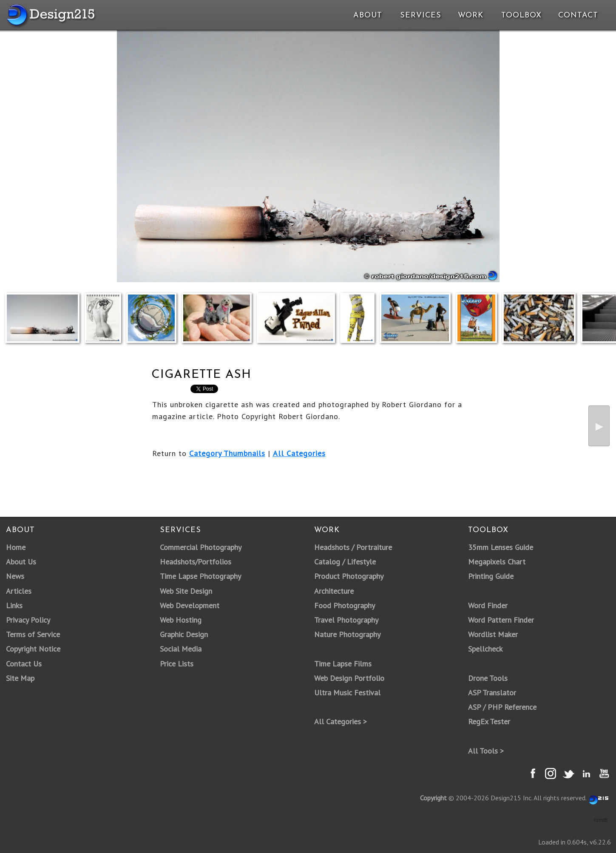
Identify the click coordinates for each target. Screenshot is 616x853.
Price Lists (177, 664)
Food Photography (345, 605)
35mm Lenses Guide (501, 547)
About (368, 16)
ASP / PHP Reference (502, 707)
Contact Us (24, 664)
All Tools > (486, 751)
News (15, 576)
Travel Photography (346, 620)
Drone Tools (488, 678)
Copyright (433, 798)
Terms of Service (33, 634)
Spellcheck (485, 649)
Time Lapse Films (343, 664)
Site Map (20, 678)
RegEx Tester (489, 721)
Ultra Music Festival (347, 693)
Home (16, 547)
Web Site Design (186, 591)
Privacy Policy (28, 620)
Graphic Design (184, 634)
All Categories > (341, 721)
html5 (601, 820)
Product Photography (349, 576)
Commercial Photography (201, 547)
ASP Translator (492, 693)
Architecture (334, 591)
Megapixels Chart (497, 562)
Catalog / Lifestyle (345, 562)
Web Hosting (181, 620)
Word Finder (488, 605)
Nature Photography (347, 634)
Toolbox (521, 16)
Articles (19, 591)
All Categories (299, 453)
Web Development (190, 605)
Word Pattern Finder (501, 620)
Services (421, 16)
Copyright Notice (33, 649)
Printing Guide (491, 576)
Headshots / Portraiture (353, 547)
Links (14, 605)
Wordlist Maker (493, 634)
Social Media (181, 649)
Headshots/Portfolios (196, 562)
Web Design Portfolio (349, 678)
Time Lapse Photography (200, 576)
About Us (21, 562)
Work (471, 16)
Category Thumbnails (227, 453)
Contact (577, 16)
